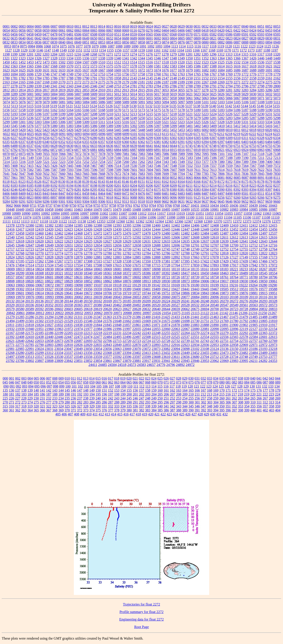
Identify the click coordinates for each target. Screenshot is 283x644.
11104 (228, 217)
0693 (165, 38)
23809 (59, 361)
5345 (14, 126)
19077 (59, 285)
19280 (263, 285)
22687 (78, 341)
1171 (235, 50)
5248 (126, 118)
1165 (188, 50)
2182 (149, 82)
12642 (253, 241)
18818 (20, 281)
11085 (75, 217)
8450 (70, 194)
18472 (234, 273)
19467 (214, 289)
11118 (44, 221)
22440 (49, 337)
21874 (166, 325)
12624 (78, 241)
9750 (73, 205)
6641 (149, 146)
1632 (54, 70)
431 (219, 414)
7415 (30, 166)
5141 (221, 106)
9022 (118, 198)
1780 (6, 78)
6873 (62, 150)
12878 (69, 257)
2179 (126, 82)
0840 (62, 42)
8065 (189, 178)
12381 (39, 225)
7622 (261, 170)
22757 (253, 341)
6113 (158, 134)
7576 (14, 170)
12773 (49, 253)
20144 (69, 301)
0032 (205, 26)
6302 (173, 138)
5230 (261, 114)
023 (148, 378)
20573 (273, 305)
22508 (146, 337)
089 (278, 382)
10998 (94, 213)
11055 (229, 213)
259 (216, 398)
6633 (94, 146)
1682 (205, 70)
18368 (117, 273)
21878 (176, 325)
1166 (196, 50)
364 (30, 410)
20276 (244, 301)
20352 (49, 305)
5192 (6, 114)
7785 (205, 174)
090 (6, 386)
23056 (107, 349)
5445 (118, 130)
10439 (253, 205)
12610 (214, 237)
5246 (110, 118)
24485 (103, 365)
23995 (244, 361)
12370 (218, 221)
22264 (185, 333)
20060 (166, 297)
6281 (102, 138)
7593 (70, 170)
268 (272, 398)
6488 (14, 146)
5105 (237, 102)
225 (5, 398)
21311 (78, 317)
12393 (117, 225)
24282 (263, 361)
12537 (273, 233)
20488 (127, 305)
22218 (98, 333)
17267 (59, 261)
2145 (149, 78)
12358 (111, 221)
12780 (107, 253)
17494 (20, 265)
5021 (189, 94)
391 (197, 410)
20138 (59, 301)
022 (141, 378)
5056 (157, 98)
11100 (190, 217)
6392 (189, 142)
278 (55, 402)
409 (83, 414)
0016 (118, 26)
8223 (253, 186)
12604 (156, 237)
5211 (118, 114)
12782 (127, 253)
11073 (17, 217)
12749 (195, 249)
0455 (6, 34)
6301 (165, 138)
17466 (263, 261)
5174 (149, 110)
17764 (176, 265)
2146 (157, 78)
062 (111, 382)
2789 (197, 86)
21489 (273, 317)
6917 (189, 150)
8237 (277, 186)
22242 (137, 333)
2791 (213, 86)
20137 (49, 301)
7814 (229, 174)
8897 (54, 198)
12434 (146, 229)
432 (225, 414)
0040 (245, 26)
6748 (213, 146)
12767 (10, 253)
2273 (253, 82)
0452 (261, 30)
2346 (94, 86)
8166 (197, 182)
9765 (161, 205)
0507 (86, 34)
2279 (22, 86)
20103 (224, 297)
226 (11, 398)
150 (98, 390)
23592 (117, 357)
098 (55, 386)
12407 (205, 225)
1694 (14, 74)
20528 (185, 305)
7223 (62, 162)
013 (86, 378)
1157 (126, 50)
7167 (157, 158)
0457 (22, 34)
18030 (49, 269)
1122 (244, 46)
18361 (107, 273)
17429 (224, 261)
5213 (134, 114)
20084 (195, 297)
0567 (165, 34)
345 (191, 406)
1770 (237, 74)
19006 (205, 281)
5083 (78, 102)
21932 (10, 329)
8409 (22, 194)
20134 (20, 301)
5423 (46, 130)
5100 (197, 102)
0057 (30, 30)
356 (259, 406)
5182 (213, 110)
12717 (10, 249)
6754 (261, 146)
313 (272, 402)
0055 (14, 30)
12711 (244, 245)
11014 (152, 213)
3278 (205, 90)
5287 (253, 118)
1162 (165, 50)
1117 (205, 46)
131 (258, 386)
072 (172, 382)
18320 (49, 273)
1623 (6, 70)
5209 (102, 114)
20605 (78, 309)
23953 (205, 361)
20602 (59, 309)
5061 (189, 98)
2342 (62, 86)
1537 (269, 62)
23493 (273, 353)
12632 (156, 241)
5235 (22, 118)
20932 (79, 313)
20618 (88, 309)
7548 (173, 166)
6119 (181, 134)
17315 (98, 261)
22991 (30, 349)
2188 (173, 82)
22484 (107, 337)
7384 (237, 162)
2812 (6, 90)
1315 (245, 54)
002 (18, 378)
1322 (14, 58)
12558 (98, 237)
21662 (127, 321)
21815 (20, 325)
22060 (166, 329)
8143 (102, 182)
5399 (173, 126)
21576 (107, 321)
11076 (37, 217)
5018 (165, 94)
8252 (30, 190)
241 (104, 398)
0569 (181, 34)
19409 (156, 289)
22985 (20, 349)
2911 (110, 90)
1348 (173, 58)
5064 (213, 98)
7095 (205, 154)
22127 (253, 329)
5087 (110, 102)
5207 (86, 114)
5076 (22, 102)
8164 (181, 182)
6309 (229, 138)
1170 (228, 50)
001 (11, 378)
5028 (237, 94)
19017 (224, 281)
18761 (224, 277)
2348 (110, 86)
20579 (10, 309)
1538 (277, 62)
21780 (234, 321)
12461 (49, 233)
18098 (156, 269)
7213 (277, 158)
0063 (78, 30)
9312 (118, 202)
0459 (38, 34)
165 (191, 390)
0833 (14, 42)
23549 (78, 357)
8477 (149, 194)
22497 (137, 337)
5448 (141, 130)
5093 (158, 102)
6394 (205, 142)
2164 (14, 82)
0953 (8, 46)
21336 (88, 317)
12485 (214, 233)
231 (42, 398)
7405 (6, 166)
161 (166, 390)
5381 (62, 126)
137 (18, 390)
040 (253, 378)
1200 (22, 54)
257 (203, 398)
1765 (197, 74)
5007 (78, 94)
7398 (261, 162)
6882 (102, 150)
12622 (59, 241)
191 (73, 394)
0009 (62, 26)
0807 (189, 38)
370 (67, 410)
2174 (94, 82)
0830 (269, 38)
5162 (54, 110)
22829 (88, 345)
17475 (273, 261)
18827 (59, 281)
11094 (142, 217)
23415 (156, 353)
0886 (229, 42)
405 (58, 414)
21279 (10, 317)
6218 (229, 134)
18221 (234, 269)
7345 (173, 162)
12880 (88, 257)
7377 (205, 162)
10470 (98, 209)
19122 (127, 285)
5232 (277, 114)
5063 (205, 98)
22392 (10, 337)
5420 (22, 130)
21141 (214, 313)
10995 (65, 213)
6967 (269, 150)
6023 (14, 134)
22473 (78, 337)
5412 (237, 126)
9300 (54, 202)
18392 (166, 273)
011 (73, 378)
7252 (86, 162)
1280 (181, 54)
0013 (94, 26)
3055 (181, 90)
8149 (134, 182)
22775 (20, 345)
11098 (171, 217)
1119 (221, 46)
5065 (221, 98)
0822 (221, 38)
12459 (30, 233)
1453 (30, 62)
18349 (98, 273)
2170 (62, 82)
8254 (46, 190)
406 (64, 414)
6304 (189, 138)
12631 (146, 241)
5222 (197, 114)
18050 (69, 269)
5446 (126, 130)
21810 (273, 321)
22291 (234, 333)
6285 (134, 138)
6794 (30, 150)
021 (135, 378)
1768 (221, 74)
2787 (181, 86)
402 (265, 410)
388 (179, 410)
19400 (137, 289)
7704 (181, 174)
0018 (126, 26)
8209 (173, 186)
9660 (277, 202)
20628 (137, 309)
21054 (166, 313)
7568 (261, 166)
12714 (263, 245)
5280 (205, 118)
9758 (113, 205)
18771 (244, 277)
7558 (221, 166)
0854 (110, 42)
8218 (245, 186)
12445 (166, 229)
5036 (22, 98)
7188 (229, 158)
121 (197, 386)
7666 (94, 174)
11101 (200, 217)
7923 (30, 178)
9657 (261, 202)
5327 (213, 122)
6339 (38, 142)
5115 (30, 106)
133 (271, 386)
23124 (214, 349)
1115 (190, 46)
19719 (127, 293)
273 (24, 402)
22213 (88, 333)
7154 (70, 158)
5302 (30, 122)
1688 (253, 70)
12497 (263, 233)
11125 (72, 221)
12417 (20, 229)
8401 (277, 190)
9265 (253, 198)
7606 (165, 170)
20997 (147, 313)
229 (30, 398)
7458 (86, 166)
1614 (221, 66)
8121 (14, 182)
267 (265, 398)
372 (80, 410)
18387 (156, 273)
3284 (253, 90)
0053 (277, 26)
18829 (69, 281)
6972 (14, 154)
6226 (6, 138)
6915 (173, 150)
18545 (263, 273)
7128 (269, 154)
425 (182, 414)
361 (11, 410)
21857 (127, 325)
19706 (107, 293)
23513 (30, 357)
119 (184, 386)
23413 (146, 353)
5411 (229, 126)
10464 (88, 209)
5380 (54, 126)
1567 (46, 66)
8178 (261, 182)
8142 (94, 182)
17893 (214, 265)
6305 (197, 138)
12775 (69, 253)
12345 (91, 221)
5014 (134, 94)
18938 (176, 281)
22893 (156, 345)
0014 (102, 26)
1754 (110, 74)
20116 (263, 297)
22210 (78, 333)
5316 (126, 122)
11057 (238, 213)
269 (278, 398)
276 (42, 402)
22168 (20, 333)
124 (215, 386)
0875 (173, 42)
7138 (277, 154)
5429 (78, 130)
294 (154, 402)
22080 (195, 329)
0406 (181, 30)
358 (272, 406)
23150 (234, 349)
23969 (224, 361)
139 (30, 390)
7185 (205, 158)
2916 (149, 90)
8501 (245, 194)
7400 (269, 162)
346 (197, 406)
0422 (237, 30)
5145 (252, 106)
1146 (40, 50)
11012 (142, 213)
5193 (14, 114)
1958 (118, 78)
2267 (205, 82)
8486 (197, 194)
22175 (30, 333)
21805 (263, 321)
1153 (95, 50)
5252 (157, 118)
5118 (46, 106)
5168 (102, 110)
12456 (273, 229)
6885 (126, 150)
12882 (107, 257)
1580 (149, 66)
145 (67, 390)
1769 (229, 74)
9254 (213, 198)
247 (141, 398)
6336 (14, 142)
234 (61, 398)
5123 (85, 106)
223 (272, 394)
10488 (137, 209)
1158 (134, 50)
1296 (213, 54)
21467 (224, 317)
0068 (118, 30)
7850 (277, 174)
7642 (14, 174)
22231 (117, 333)
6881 (94, 150)
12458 (20, 233)
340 (160, 406)
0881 (213, 42)
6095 (94, 134)
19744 (146, 293)
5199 (62, 114)
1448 (269, 58)
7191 (253, 158)
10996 (75, 213)
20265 (214, 301)
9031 (126, 198)
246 (135, 398)
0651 (102, 38)
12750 (205, 249)
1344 (141, 58)
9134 (205, 198)
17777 (185, 265)
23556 (88, 357)
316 (11, 406)
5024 (205, 94)
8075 (213, 178)
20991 (137, 313)
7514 (118, 166)
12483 (195, 233)
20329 (10, 305)
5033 (277, 94)
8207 (157, 186)
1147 (47, 50)
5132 (149, 106)
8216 (229, 186)
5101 (205, 102)
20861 (20, 313)
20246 (195, 301)
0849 (78, 42)
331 (104, 406)
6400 (229, 142)
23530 (59, 357)
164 (185, 390)
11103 (219, 217)
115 (160, 386)
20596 (49, 309)
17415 (195, 261)
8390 (221, 190)
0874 (165, 42)
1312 (221, 54)
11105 (238, 217)
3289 (14, 94)
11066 (8, 217)
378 (117, 410)
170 (222, 390)
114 (154, 386)
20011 (88, 297)
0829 (261, 38)
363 (24, 410)
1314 (237, 54)
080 (222, 382)
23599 (146, 357)
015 (98, 378)
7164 (134, 158)
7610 (189, 170)
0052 (269, 26)
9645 (221, 202)
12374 (257, 221)
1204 (54, 54)
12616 (273, 237)
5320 (157, 122)
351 (228, 406)
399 (247, 410)
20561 (244, 305)
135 (5, 390)
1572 (86, 66)
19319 (39, 289)
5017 (157, 94)
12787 (176, 253)
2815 (30, 90)
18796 (273, 277)
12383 (59, 225)
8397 (269, 190)
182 (18, 394)
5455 (189, 130)
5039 (46, 98)
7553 (197, 166)
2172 (78, 82)
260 (222, 398)
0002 (14, 26)
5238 (46, 118)
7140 (14, 158)
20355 (59, 305)
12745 (166, 249)
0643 (46, 38)
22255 (166, 333)
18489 (244, 273)
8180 (277, 182)
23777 (273, 357)
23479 (234, 353)
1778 (269, 74)
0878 (197, 42)
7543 (149, 166)
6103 (150, 134)
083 (241, 382)
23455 (205, 353)
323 (55, 406)
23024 (39, 349)
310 (253, 402)
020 (129, 378)
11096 (152, 217)
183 (24, 394)
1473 (46, 62)
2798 (261, 86)
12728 (69, 249)
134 (277, 386)
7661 (70, 174)
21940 (30, 329)
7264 (157, 162)
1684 (221, 70)
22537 (185, 337)
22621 (10, 341)
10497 (176, 209)
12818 (224, 253)
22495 (117, 337)
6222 (253, 134)
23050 (88, 349)
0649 (86, 38)
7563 (237, 166)
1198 (6, 54)
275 (36, 402)
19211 (224, 285)
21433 (176, 317)
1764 (189, 74)
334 (123, 406)
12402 (176, 225)
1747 (54, 74)
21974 (78, 329)
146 (73, 390)
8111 (277, 178)
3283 (245, 90)
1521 (189, 62)
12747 (176, 249)
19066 (30, 285)
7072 (78, 154)
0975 (23, 46)
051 (42, 382)
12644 (273, 241)
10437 (244, 205)
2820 (70, 90)
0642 (38, 38)
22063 (176, 329)
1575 (110, 66)
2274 (261, 82)
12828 (49, 257)
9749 (65, 205)
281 (73, 402)
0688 (126, 38)
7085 (158, 154)
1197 (274, 50)
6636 (110, 146)
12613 (244, 237)
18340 (88, 273)
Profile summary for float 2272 (141, 612)
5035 (14, 98)
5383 (70, 126)
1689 (261, 70)
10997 (84, 213)
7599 (118, 170)
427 (194, 414)
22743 (205, 341)
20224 (166, 301)
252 (172, 398)
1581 (157, 66)
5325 (197, 122)
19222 (243, 285)
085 (253, 382)
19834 (195, 293)
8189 (46, 186)
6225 (277, 134)
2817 (46, 90)
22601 (263, 337)
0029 (181, 26)
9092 (149, 198)
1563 (14, 66)
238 (86, 398)
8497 (221, 194)
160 (160, 390)
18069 (108, 269)
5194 (22, 114)
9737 (49, 205)
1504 (78, 62)
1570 (70, 66)
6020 (269, 130)
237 (80, 398)
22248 (156, 333)
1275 (141, 54)
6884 (118, 150)
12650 (59, 245)
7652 (46, 174)
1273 (125, 54)
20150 (88, 301)
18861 (98, 281)
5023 (197, 94)
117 (172, 386)
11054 (219, 213)
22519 (166, 337)
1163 (173, 50)
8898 (62, 198)
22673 (59, 341)
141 (42, 390)
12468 (78, 233)
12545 (49, 237)
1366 (237, 58)
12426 (88, 229)
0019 (134, 26)
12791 (205, 253)
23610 (166, 357)
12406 (195, 225)
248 (148, 398)
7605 (157, 170)
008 (55, 378)
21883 (195, 325)
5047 (94, 98)
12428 (98, 229)
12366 (179, 221)
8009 (110, 178)
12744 (156, 249)
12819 (234, 253)
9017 (102, 198)
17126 (224, 257)
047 (18, 382)
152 (111, 390)
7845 (261, 174)
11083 (56, 217)
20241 (185, 301)
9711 (33, 205)
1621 (269, 66)
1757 (134, 74)
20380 (98, 305)
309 (247, 402)
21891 (224, 325)
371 (73, 410)
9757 (105, 205)
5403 (205, 126)
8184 (22, 186)
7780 (197, 174)
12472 (98, 233)
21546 (88, 321)
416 (126, 414)
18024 (40, 269)
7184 (197, 158)
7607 (173, 170)
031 (197, 378)
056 (73, 382)
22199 (59, 333)
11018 (171, 213)
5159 (30, 110)
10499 (185, 209)
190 (67, 394)
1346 (157, 58)
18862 (107, 281)
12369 (208, 221)
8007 (102, 178)
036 (228, 378)
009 (61, 378)
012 (80, 378)
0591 (245, 34)
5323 (181, 122)
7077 (94, 154)
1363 (213, 58)
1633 (62, 70)
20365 (78, 305)
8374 (149, 190)
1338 (102, 58)
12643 (263, 241)
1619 (261, 66)
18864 (117, 281)
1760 (157, 74)
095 (37, 386)
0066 (102, 30)
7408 (14, 166)
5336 (277, 122)
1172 (243, 50)
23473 (224, 353)
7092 (197, 154)
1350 (189, 58)
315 (5, 406)
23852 (88, 361)
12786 (166, 253)
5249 (134, 118)
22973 (273, 345)
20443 (107, 305)
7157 (94, 158)
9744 (57, 205)
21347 (98, 317)
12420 (49, 229)
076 (197, 382)
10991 (36, 213)
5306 (62, 122)
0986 (39, 46)
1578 (134, 66)
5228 (245, 114)
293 (148, 402)
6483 (261, 142)
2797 (253, 86)
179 (278, 390)
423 (169, 414)
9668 (25, 205)
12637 (205, 241)
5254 (165, 118)
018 (117, 378)
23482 (244, 353)
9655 (253, 202)
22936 (205, 345)
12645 (10, 245)
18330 (78, 273)
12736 (117, 249)
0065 (94, 30)
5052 (134, 98)
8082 (229, 178)
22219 (107, 333)
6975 (22, 154)
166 (197, 390)
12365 (169, 221)
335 (129, 406)
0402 (157, 30)
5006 (70, 94)
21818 (30, 325)
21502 (39, 321)
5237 (38, 118)
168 (210, 390)
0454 (277, 30)
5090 (134, 102)
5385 (86, 126)
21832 (59, 325)
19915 (263, 293)
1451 (14, 62)
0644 (54, 38)
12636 (195, 241)
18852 (88, 281)
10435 (224, 205)
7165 (141, 158)
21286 (30, 317)
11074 (27, 217)
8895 (46, 198)
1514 (134, 62)
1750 (78, 74)
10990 (26, 213)
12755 (244, 249)
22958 (234, 345)
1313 (229, 54)
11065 (276, 213)
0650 (94, 38)
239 (92, 398)
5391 (126, 126)
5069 (253, 98)
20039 (98, 297)
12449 (205, 229)
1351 (197, 58)
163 (179, 390)
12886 (146, 257)
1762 (173, 74)
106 (105, 386)
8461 (94, 194)
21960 (49, 329)
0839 (54, 42)
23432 (166, 353)
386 (166, 410)
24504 (112, 365)
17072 (205, 257)
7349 (181, 162)
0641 (30, 38)
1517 (157, 62)
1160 (149, 50)
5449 (149, 130)
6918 (197, 150)
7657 (54, 174)
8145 (118, 182)
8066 (197, 178)
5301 (22, 122)
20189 (137, 301)
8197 (86, 186)
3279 (213, 90)
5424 (54, 130)
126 (228, 386)
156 (135, 390)
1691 (269, 70)
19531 (244, 289)
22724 (146, 341)
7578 (22, 170)
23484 (253, 353)
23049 (78, 349)
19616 (49, 293)
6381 (157, 142)
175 (253, 390)
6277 (70, 138)
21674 (156, 321)
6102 (142, 134)
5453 (181, 130)
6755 (269, 146)
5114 (22, 106)
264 (247, 398)
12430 (117, 229)
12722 (20, 249)
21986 (107, 329)
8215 (221, 186)
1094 (167, 46)
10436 (234, 205)
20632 (146, 309)
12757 (253, 249)
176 (259, 390)
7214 (6, 162)
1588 (213, 66)
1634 (70, 70)
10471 (107, 209)
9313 (126, 202)
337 (141, 406)
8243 (6, 190)
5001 (30, 94)
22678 (69, 341)
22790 (39, 345)
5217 (165, 114)
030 (191, 378)
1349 (181, 58)
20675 (195, 309)
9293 (30, 202)
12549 (59, 237)
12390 (107, 225)
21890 (214, 325)
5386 (94, 126)
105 (99, 386)
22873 (146, 345)
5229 (253, 114)
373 (86, 410)
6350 (54, 142)
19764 (176, 293)
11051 (200, 213)
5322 (173, 122)
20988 (127, 313)
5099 (189, 102)
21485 (253, 317)
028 (179, 378)
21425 (166, 317)
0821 (213, 38)
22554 (205, 337)
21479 (244, 317)
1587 (205, 66)
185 (36, 394)
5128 (125, 106)
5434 (94, 130)
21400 (146, 317)
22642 (30, 341)
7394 (253, 162)
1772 (245, 74)
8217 (237, 186)
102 (80, 386)
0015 (110, 26)
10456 (39, 209)
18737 (185, 277)
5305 (54, 122)
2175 (102, 82)
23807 (39, 361)
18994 (195, 281)
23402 (137, 353)
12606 (176, 237)
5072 (269, 98)
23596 (127, 357)
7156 (86, 158)
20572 (263, 305)
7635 (277, 170)
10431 (195, 205)
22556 (224, 337)
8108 (269, 178)
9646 (229, 202)
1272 (117, 54)
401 (259, 410)
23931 (156, 361)
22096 (234, 329)
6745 (189, 146)
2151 (197, 78)
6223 (261, 134)
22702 (98, 341)
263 (241, 398)
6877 (78, 150)
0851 (86, 42)
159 (154, 390)
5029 (245, 94)
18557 (10, 277)
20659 (176, 309)
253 (179, 398)
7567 (253, 166)
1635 (78, 70)
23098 (185, 349)
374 (92, 410)
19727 (137, 293)
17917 (234, 265)
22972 (263, 345)
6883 (110, 150)
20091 (205, 297)
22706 (107, 341)
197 (111, 394)
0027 (165, 26)
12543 (39, 237)
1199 (14, 54)
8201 (118, 186)
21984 (98, 329)
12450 (214, 229)
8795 (6, 198)
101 (74, 386)
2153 (213, 78)
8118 (6, 182)
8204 (134, 186)
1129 (24, 50)
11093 (133, 217)
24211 (253, 361)
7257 (110, 162)
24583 (141, 365)
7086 (166, 154)
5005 (62, 94)
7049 (38, 154)
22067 (185, 329)
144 (61, 390)
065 (129, 382)
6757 (6, 150)
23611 (175, 357)
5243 (86, 118)
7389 (245, 162)
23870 (127, 361)
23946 (195, 361)
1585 (189, 66)
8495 (213, 194)
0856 (126, 42)
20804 (253, 309)
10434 (214, 205)
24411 (93, 365)
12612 (234, 237)
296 (166, 402)
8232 (269, 186)
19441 (185, 289)
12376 (266, 221)
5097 (182, 102)
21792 (244, 321)
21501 (30, 321)
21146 (234, 313)
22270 (195, 333)
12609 (205, 237)
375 (98, 410)
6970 (6, 154)
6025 (30, 134)
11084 (65, 217)
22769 (273, 341)
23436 (176, 353)
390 (191, 410)
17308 (88, 261)
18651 (98, 277)
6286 (141, 138)
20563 (253, 305)
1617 (245, 66)
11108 (266, 217)
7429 (62, 166)
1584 (181, 66)
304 (216, 402)
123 (209, 386)
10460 (59, 209)
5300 (14, 122)
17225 (30, 261)
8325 (110, 190)
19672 (88, 293)
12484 (205, 233)
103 (86, 386)
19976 (30, 297)
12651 (69, 245)
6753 (253, 146)
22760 (263, 341)
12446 (176, 229)
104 (93, 386)
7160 (118, 158)
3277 (197, 90)
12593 (146, 237)
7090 (189, 154)
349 (216, 406)
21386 (137, 317)
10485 (127, 209)
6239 (38, 138)
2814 (22, 90)
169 (216, 390)
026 (166, 378)
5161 (46, 110)
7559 (229, 166)
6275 (54, 138)
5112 (7, 106)
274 (30, 402)
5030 (253, 94)
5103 (221, 102)
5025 (213, 94)
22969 (244, 345)
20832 (263, 309)
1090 (135, 46)
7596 (94, 170)
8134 (70, 182)
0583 (221, 34)
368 (55, 410)
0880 (205, 42)
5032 (269, 94)
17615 (117, 265)
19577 (263, 289)
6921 (221, 150)
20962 (98, 313)
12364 (159, 221)
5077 (30, 102)
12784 (146, 253)
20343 (39, 305)
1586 (197, 66)
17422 (205, 261)
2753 (118, 86)
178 (272, 390)
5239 (54, 118)
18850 (78, 281)
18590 (30, 277)
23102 (195, 349)
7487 (102, 166)
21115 (195, 313)
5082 (70, 102)
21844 (98, 325)
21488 (263, 317)
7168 (165, 158)
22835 (98, 345)
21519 (49, 321)
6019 (261, 130)
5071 (261, 98)
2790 (205, 86)
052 (49, 382)
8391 (229, 190)
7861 (14, 178)
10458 (49, 209)
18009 (10, 269)
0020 (141, 26)
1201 (30, 54)
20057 (146, 297)
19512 (234, 289)
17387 (176, 261)
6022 (6, 134)
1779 (277, 74)
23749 (253, 357)
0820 (205, 38)
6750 (229, 146)
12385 (78, 225)
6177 (205, 134)
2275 (269, 82)
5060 (181, 98)
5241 (70, 118)
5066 (229, 98)
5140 (213, 106)
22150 (263, 329)
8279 (70, 190)
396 (228, 410)
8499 (237, 194)
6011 (237, 130)
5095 (174, 102)
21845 (107, 325)
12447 (185, 229)
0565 (149, 34)
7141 (22, 158)
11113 (25, 221)
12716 (273, 245)
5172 (134, 110)
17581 (88, 265)
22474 (88, 337)
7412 (22, 166)
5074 (6, 102)
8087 (245, 178)
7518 (126, 166)
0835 (30, 42)
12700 (185, 245)
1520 (181, 62)
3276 (189, 90)
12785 (156, 253)
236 (73, 398)
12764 (273, 249)
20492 (137, 305)
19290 (273, 285)
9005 (86, 198)
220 (253, 394)
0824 (237, 38)
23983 (234, 361)
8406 (6, 194)
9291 (22, 202)
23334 (59, 353)
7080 (118, 154)
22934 (195, 345)
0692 (157, 38)
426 (188, 414)
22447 (69, 337)
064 (123, 382)
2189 (181, 82)
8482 (173, 194)
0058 (38, 30)
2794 (229, 86)
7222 (54, 162)
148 (86, 390)
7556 (205, 166)
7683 (141, 174)
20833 (273, 309)
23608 (156, 357)
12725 (49, 249)
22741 (195, 341)
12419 (39, 229)
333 (117, 406)
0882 (221, 42)
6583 (46, 146)
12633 (166, 241)
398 (241, 410)
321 (42, 406)
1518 (165, 62)
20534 (205, 305)
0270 (141, 30)
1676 (165, 70)
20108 (234, 297)
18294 (10, 273)
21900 (234, 325)
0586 (229, 34)
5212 (126, 114)
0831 (277, 38)
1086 (103, 46)
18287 (273, 269)
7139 (6, 158)
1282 (197, 54)
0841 (70, 42)
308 (241, 402)
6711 (181, 146)
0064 (86, 30)
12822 (263, 253)
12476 (127, 233)
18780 (253, 277)
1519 (173, 62)
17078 (214, 257)
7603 (141, 170)
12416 (10, 229)
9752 (81, 205)
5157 (14, 110)
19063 (10, 285)
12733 (98, 249)
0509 (102, 34)
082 (234, 382)
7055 (46, 154)
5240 (62, 118)
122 (203, 386)
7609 (181, 170)
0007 (54, 26)
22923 (185, 345)
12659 (146, 245)
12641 (244, 241)
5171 (126, 110)
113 (148, 386)
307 (234, 402)
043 (272, 378)
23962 (214, 361)
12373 (247, 221)
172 (234, 390)
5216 (157, 114)
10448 (10, 209)
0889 (253, 42)
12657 (127, 245)
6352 (62, 142)
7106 (237, 154)
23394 (127, 353)
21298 (59, 317)
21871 (156, 325)
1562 (6, 66)
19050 (263, 281)
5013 (126, 94)
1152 (87, 50)
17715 (156, 265)
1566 (38, 66)
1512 (118, 62)
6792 (14, 150)
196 (104, 394)
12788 (185, 253)
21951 (39, 329)
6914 (165, 150)
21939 (20, 329)
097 (49, 386)
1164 (181, 50)
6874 (70, 150)
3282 (237, 90)
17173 (273, 257)
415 (120, 414)
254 (185, 398)
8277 (62, 190)
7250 (70, 162)
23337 (69, 353)
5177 (173, 110)
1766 (205, 74)
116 (166, 386)
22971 (253, 345)
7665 (86, 174)
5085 (94, 102)
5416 (269, 126)
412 (101, 414)
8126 (38, 182)
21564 (98, 321)
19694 (98, 293)
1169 (220, 50)
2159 (261, 78)
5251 (149, 118)
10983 (234, 209)
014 (92, 378)
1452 (22, 62)
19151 (166, 285)
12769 (30, 253)
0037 (237, 26)
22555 (214, 337)
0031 (197, 26)
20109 (244, 297)
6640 (141, 146)
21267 (272, 313)
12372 (237, 221)
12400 (156, 225)
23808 (49, 361)
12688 (156, 245)
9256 (221, 198)
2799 (269, 86)
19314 (30, 289)
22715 (117, 341)
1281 (189, 54)
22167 (10, 333)
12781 (117, 253)
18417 (185, 273)
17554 (78, 265)
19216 (234, 285)
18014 (30, 269)
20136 (39, 301)
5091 (142, 102)
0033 (213, 26)
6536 (22, 146)
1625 (22, 70)
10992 (46, 213)
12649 (49, 245)
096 (43, 386)
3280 (221, 90)
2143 (134, 78)
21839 (88, 325)
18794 (263, 277)
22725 (156, 341)
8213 (205, 186)
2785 (165, 86)
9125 (197, 198)
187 (49, 394)
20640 (156, 309)
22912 (166, 345)
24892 (180, 365)
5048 (102, 98)
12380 (30, 225)
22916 (176, 345)
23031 (49, 349)
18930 (166, 281)
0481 (70, 34)
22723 (137, 341)
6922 (229, 150)
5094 (166, 102)
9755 (97, 205)
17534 (49, 265)
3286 (269, 90)
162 (172, 390)
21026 (157, 313)
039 (247, 378)
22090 (214, 329)
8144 (110, 182)
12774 (59, 253)
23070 (137, 349)
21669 (146, 321)
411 (95, 414)
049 (30, 382)
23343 (78, 353)
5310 (94, 122)
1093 (159, 46)
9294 (38, 202)
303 (210, 402)
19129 (137, 285)
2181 (141, 82)
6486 (6, 146)
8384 (205, 190)
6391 (181, 142)
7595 (86, 170)
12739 (127, 249)
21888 (205, 325)
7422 (38, 166)
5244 (94, 118)
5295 (269, 118)
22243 (146, 333)
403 (272, 410)
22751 (224, 341)
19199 (214, 285)
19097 (88, 285)
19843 (205, 293)
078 (210, 382)
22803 (49, 345)
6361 (134, 142)
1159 (141, 50)
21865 (146, 325)
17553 (69, 265)
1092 (151, 46)
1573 (94, 66)
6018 (253, 130)
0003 (22, 26)
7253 (94, 162)
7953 (46, 178)
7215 (14, 162)
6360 (126, 142)
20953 (88, 313)
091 (12, 386)
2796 (245, 86)
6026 (38, 134)
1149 (63, 50)
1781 (14, 78)
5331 (245, 122)
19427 (176, 289)
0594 (269, 34)
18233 (243, 269)
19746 (156, 293)
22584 (253, 337)
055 (67, 382)
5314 (110, 122)
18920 (156, 281)
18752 (205, 277)
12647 (30, 245)
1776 (253, 74)
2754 (126, 86)
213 (210, 394)
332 (111, 406)
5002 (38, 94)
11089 (94, 217)
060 (98, 382)
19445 (205, 289)
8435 (38, 194)
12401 (166, 225)
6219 (237, 134)
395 (222, 410)
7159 (110, 158)
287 (111, 402)
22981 (10, 349)
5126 (109, 106)
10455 (30, 209)
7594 (78, 170)
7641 (6, 174)
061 (104, 382)
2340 (46, 86)
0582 (213, 34)
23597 (137, 357)
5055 (149, 98)
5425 (62, 130)
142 (49, 390)
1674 (157, 70)
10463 (78, 209)
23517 (39, 357)
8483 (181, 194)
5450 (157, 130)
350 (222, 406)
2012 (126, 78)
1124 (260, 46)
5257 (181, 118)
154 (123, 390)
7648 (30, 174)
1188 (267, 50)
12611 (224, 237)
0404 (165, 30)
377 (111, 410)
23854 (98, 361)
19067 (40, 285)
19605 (30, 293)
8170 (213, 182)
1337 (94, 58)
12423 (69, 229)
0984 (31, 46)
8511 (261, 194)
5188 (253, 110)
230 (36, 398)
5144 (245, 106)
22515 (156, 337)
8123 (22, 182)
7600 (126, 170)
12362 (140, 221)
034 (216, 378)
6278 (78, 138)
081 (228, 382)
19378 (117, 289)
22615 (273, 337)
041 (259, 378)
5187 (245, 110)
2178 (118, 82)
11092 (123, 217)
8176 (253, 182)
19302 (20, 289)
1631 (46, 70)
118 (178, 386)
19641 (69, 293)
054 (61, 382)
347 (203, 406)
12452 (234, 229)
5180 (197, 110)
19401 (146, 289)
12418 (30, 229)
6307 (213, 138)
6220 (245, 134)
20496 (146, 305)
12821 (253, 253)
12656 (117, 245)
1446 (261, 58)
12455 (263, 229)
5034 (6, 98)
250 (160, 398)
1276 (149, 54)
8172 (221, 182)
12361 (130, 221)
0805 (181, 38)
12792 (214, 253)
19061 (273, 281)
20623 (117, 309)
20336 (30, 305)
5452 (173, 130)
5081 (62, 102)
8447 (62, 194)
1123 (252, 46)
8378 (165, 190)
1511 (110, 62)
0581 (205, 34)
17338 (127, 261)
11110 (275, 217)
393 (210, 410)
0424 (253, 30)
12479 (156, 233)
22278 (214, 333)
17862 (205, 265)
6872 (54, 150)
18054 (78, 269)
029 (185, 378)
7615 (229, 170)
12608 (195, 237)
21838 (78, 325)
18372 (127, 273)
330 (98, 406)
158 (148, 390)
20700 (214, 309)
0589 (237, 34)
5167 (94, 110)
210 (191, 394)
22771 (10, 345)
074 (185, 382)
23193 (263, 349)
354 (247, 406)
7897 (22, 178)
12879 (78, 257)
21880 (185, 325)
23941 (166, 361)
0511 (118, 34)
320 (36, 406)
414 (114, 414)
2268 (213, 82)
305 (222, 402)
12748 (185, 249)
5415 (261, 126)
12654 (98, 245)
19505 (224, 289)
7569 (269, 166)
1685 (229, 70)
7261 (134, 162)
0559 (134, 34)
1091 (143, 46)
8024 (134, 178)
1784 (38, 78)
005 (36, 378)
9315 (134, 202)
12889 (166, 257)
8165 (189, 182)
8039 (150, 178)
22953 (214, 345)
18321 (59, 273)
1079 (95, 46)
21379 (127, 317)
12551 (78, 237)
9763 (145, 205)
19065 (20, 285)
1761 (165, 74)
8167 (205, 182)
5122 (77, 106)
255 (191, 398)
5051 (126, 98)
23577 (107, 357)
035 (222, 378)
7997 (86, 178)
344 (185, 406)
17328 (117, 261)
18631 (78, 277)
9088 (134, 198)
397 (234, 410)
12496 (253, 233)
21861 (137, 325)
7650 (38, 174)
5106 (245, 102)
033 (210, 378)
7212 (269, 158)
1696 (30, 74)
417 (132, 414)
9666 (17, 205)
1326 (38, 58)
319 (30, 406)
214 (216, 394)
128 (240, 386)
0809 (197, 38)
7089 (182, 154)
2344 (78, 86)
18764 (234, 277)
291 (135, 402)
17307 (78, 261)
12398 (146, 225)
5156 (6, 110)
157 (141, 390)
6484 (269, 142)
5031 (261, 94)
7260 (126, 162)
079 (216, 382)
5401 (189, 126)
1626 (30, 70)
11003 (113, 213)
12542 (30, 237)
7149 (30, 158)
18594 (39, 277)
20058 (156, 297)
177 (265, 390)
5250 (141, 118)
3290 (22, 94)
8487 (205, 194)
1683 (213, 70)
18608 (59, 277)
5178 (181, 110)
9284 (6, 202)
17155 (253, 257)
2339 (38, 86)
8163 (173, 182)
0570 (189, 34)
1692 (277, 70)
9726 (41, 205)
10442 (263, 205)
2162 (277, 78)
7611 (197, 170)
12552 (88, 237)
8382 (189, 190)
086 (259, 382)
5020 (181, 94)
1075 (63, 46)
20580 (20, 309)
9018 (110, 198)
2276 (277, 82)
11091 (113, 217)
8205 (141, 186)
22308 (253, 333)
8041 (158, 178)
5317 (134, 122)
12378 (10, 225)
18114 (185, 269)
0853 (102, 42)
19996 (59, 297)
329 (92, 406)
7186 (213, 158)
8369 (134, 190)
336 (135, 406)
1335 (78, 58)
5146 (260, 106)
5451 (165, 130)
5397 (157, 126)
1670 (126, 70)
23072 (146, 349)
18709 (156, 277)
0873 (157, 42)
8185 (30, 186)
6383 (173, 142)
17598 (98, 265)
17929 (244, 265)
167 (203, 390)
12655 (107, 245)
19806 (185, 293)
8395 (261, 190)
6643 (165, 146)
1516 (149, 62)
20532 (195, 305)
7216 (22, 162)
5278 (189, 118)
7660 (62, 174)
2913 (126, 90)
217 (234, 394)
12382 (49, 225)
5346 (22, 126)
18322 (69, 273)
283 (86, 402)
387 (172, 410)
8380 (173, 190)
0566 (157, 34)
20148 (78, 301)
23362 (98, 353)
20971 (118, 313)
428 (200, 414)
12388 (98, 225)
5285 (245, 118)
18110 (176, 269)
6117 (173, 134)
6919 (205, 150)
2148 (173, 78)
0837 (46, 42)
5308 (78, 122)
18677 (127, 277)
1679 (189, 70)
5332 (253, 122)
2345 (86, 86)
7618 (237, 170)
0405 (173, 30)
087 (265, 382)
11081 (46, 217)
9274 (269, 198)
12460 (39, 233)
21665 (137, 321)
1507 (86, 62)
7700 (173, 174)
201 (135, 394)
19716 (117, 293)
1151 (79, 50)
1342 (134, 58)
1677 (173, 70)
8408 (14, 194)
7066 (62, 154)
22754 (234, 341)
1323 (22, 58)
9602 (165, 202)
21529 (69, 321)
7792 (213, 174)
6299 (149, 138)
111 (136, 386)
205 (160, 394)
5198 (54, 114)
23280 (20, 353)
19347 (78, 289)
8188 (38, 186)
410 (89, 414)
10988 (7, 213)
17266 (49, 261)
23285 (30, 353)
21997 (127, 329)
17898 (224, 265)
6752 (245, 146)
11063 (267, 213)
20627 (127, 309)
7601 (134, 170)
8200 (110, 186)
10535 (195, 209)
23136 (224, 349)
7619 (245, 170)
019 (123, 378)
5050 (118, 98)
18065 (98, 269)
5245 (102, 118)
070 (160, 382)
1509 (94, 62)
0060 (54, 30)
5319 (149, 122)
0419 (213, 30)
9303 (78, 202)
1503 (70, 62)
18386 (146, 273)
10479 (117, 209)
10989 (16, 213)
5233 (6, 118)
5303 (38, 122)
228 (24, 398)
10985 (253, 209)
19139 (146, 285)
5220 (181, 114)
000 (5, 378)
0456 (14, 34)
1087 (111, 46)
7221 (46, 162)
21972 (69, 329)
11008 (133, 213)
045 (5, 382)
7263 (149, 162)
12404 (185, 225)
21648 (117, 321)
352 (234, 406)
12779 (98, 253)
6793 (22, 150)
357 (265, 406)
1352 (205, 58)
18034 (59, 269)
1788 (70, 78)
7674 (126, 174)
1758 (141, 74)
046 (11, 382)
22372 (273, 333)
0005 (38, 26)
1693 (6, 74)
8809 (14, 198)
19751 (166, 293)
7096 (213, 154)
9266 (261, 198)
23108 (205, 349)
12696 (176, 245)
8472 (126, 194)
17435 (234, 261)
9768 (176, 205)
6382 (165, 142)
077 (203, 382)
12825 (20, 257)
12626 (98, 241)
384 (154, 410)
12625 (88, 241)
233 (55, 398)
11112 (16, 221)
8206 (149, 186)
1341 (126, 58)
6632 (86, 146)
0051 (261, 26)
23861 (107, 361)
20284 (253, 301)
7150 (38, 158)
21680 (176, 321)
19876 (244, 293)
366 (42, 410)
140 (36, 390)
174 (247, 390)
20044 (127, 297)
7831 (237, 174)
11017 (161, 213)
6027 (46, 134)
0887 (237, 42)
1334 (70, 58)
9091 (141, 198)
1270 (101, 54)
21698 (185, 321)
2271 (237, 82)
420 (151, 414)
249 (154, 398)
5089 (126, 102)
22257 (176, 333)
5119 (54, 106)
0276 (149, 30)
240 (98, 398)
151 (104, 390)
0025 (157, 26)
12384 (69, 225)
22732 (176, 341)
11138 (82, 221)
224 (278, 394)
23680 (195, 357)
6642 (157, 146)
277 (49, 402)
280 (67, 402)
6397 (221, 142)
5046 (86, 98)
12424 (78, 229)
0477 (46, 34)
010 (67, 378)
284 (92, 402)
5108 (261, 102)
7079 (110, 154)
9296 (46, 202)
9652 (245, 202)
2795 (237, 86)
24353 (273, 361)
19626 (59, 293)
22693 (88, 341)
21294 (49, 317)
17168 (263, 257)
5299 (6, 122)
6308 (221, 138)
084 (247, 382)
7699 (165, 174)
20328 (273, 301)
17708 (146, 265)
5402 (197, 126)
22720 (127, 341)
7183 (189, 158)
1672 (141, 70)
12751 (214, 249)
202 (141, 394)
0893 (261, 42)
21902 (244, 325)
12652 (78, 245)
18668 (117, 277)
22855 (127, 345)
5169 (110, 110)
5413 (245, 126)
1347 (165, 58)
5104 (229, 102)
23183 (244, 349)
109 (124, 386)
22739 (185, 341)
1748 (62, 74)
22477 (98, 337)
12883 (117, 257)
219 (247, 394)
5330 (237, 122)
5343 (6, 126)
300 (191, 402)
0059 (46, 30)
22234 (127, 333)
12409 (224, 225)
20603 (69, 309)
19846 (214, 293)
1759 (149, 74)
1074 (55, 46)
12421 (59, 229)
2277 (6, 86)
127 (234, 386)
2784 (157, 86)
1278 (165, 54)
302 (203, 402)
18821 (39, 281)
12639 (224, 241)
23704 (205, 357)
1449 (277, 58)
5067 (237, 98)
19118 (117, 285)
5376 (30, 126)
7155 (78, 158)
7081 (126, 154)
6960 (253, 150)
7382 (229, 162)
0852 (94, 42)
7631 (269, 170)
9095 (165, 198)
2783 (149, 86)
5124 (93, 106)
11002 (104, 213)
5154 (268, 106)
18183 (224, 269)
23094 (176, 349)
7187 (221, 158)
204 (154, 394)
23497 (10, 357)
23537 (69, 357)
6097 (110, 134)
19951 (273, 293)
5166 (86, 110)
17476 (10, 265)
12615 (263, 237)
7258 (118, 162)
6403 (245, 142)
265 (253, 398)
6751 (237, 146)
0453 (269, 30)
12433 (137, 229)
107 (111, 386)
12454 (253, 229)
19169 (176, 285)
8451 (78, 194)
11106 (247, 217)
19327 (49, 289)
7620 (253, 170)
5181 (205, 110)
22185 (39, 333)
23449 (185, 353)
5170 (118, 110)
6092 (70, 134)
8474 (134, 194)
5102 (213, 102)
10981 (214, 209)
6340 (46, 142)
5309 (86, 122)
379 (123, 410)
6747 (205, 146)
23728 (224, 357)
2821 (78, 90)
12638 (214, 241)
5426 (70, 130)
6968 (277, 150)
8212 (197, 186)
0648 (78, 38)
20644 (166, 309)
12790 (195, 253)
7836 (245, 174)
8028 (142, 178)
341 (166, 406)
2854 (94, 90)
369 (61, 410)
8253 (38, 190)
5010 (102, 94)
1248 (86, 54)
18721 (166, 277)
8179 (269, 182)
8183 (14, 186)
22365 (263, 333)
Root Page (141, 627)
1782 (22, 78)
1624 (14, 70)
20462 (117, 305)
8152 (149, 182)
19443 (195, 289)
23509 (20, 357)
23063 (117, 349)
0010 (70, 26)
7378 (213, 162)
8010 (118, 178)
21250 (263, 313)
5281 (213, 118)
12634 (176, 241)
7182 (181, 158)
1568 (54, 66)
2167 (38, 82)
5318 (141, 122)
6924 (245, 150)
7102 (229, 154)
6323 (253, 138)
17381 (166, 261)
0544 (126, 34)
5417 (277, 126)
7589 (62, 170)
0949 (277, 42)
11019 (181, 213)
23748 (244, 357)
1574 (102, 66)
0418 (205, 30)
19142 (156, 285)
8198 (94, 186)
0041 (253, 26)
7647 (22, 174)
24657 (151, 365)
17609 (107, 265)
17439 (244, 261)
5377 (38, 126)
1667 (102, 70)
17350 (146, 261)
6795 (38, 150)
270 (5, 402)
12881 (98, 257)
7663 (78, 174)
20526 (166, 305)
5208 (94, 114)
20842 (11, 313)
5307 (70, 122)
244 (123, 398)
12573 (117, 237)
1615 (229, 66)
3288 (6, 94)
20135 (30, 301)
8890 (38, 198)
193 (86, 394)
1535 (253, 62)
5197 (46, 114)
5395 (141, 126)
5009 (94, 94)
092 (18, 386)
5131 (141, 106)
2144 (141, 78)
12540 (10, 237)
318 (24, 406)
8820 (22, 198)
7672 (118, 174)
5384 (78, 126)
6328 (261, 138)
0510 (110, 34)
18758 (214, 277)
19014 (214, 281)
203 (148, 394)
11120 (53, 221)
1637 (86, 70)
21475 (234, 317)
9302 (70, 202)
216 (228, 394)
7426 (54, 166)
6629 (62, 146)
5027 (229, 94)
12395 (127, 225)
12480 (166, 233)
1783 (30, 78)
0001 (6, 26)
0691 (149, 38)
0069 (126, 30)
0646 (70, 38)
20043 (117, 297)
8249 (22, 190)
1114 (182, 46)
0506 (78, 34)
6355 (86, 142)
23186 (253, 349)
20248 (205, 301)
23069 (127, 349)
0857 (134, 42)
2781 (134, 86)
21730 (195, 321)
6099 (126, 134)
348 (210, 406)
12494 (244, 233)
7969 (70, 178)
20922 (59, 313)
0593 (261, 34)
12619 (30, 241)
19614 (39, 293)
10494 (156, 209)
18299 (20, 273)
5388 (102, 126)
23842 (69, 361)
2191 (197, 82)
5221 (189, 114)
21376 (117, 317)
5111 (277, 102)
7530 (134, 166)
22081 (205, 329)
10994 (55, 213)
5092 (150, 102)
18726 (176, 277)
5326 (205, 122)
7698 (157, 174)
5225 (221, 114)
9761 (129, 205)
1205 (62, 54)
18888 (137, 281)
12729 (78, 249)
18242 (253, 269)
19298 (10, 289)
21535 (78, 321)
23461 (214, 353)
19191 (205, 285)
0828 (253, 38)
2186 (157, 82)
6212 (221, 134)
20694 (205, 309)
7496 (110, 166)
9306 (102, 202)
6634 (102, 146)
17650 (127, 265)
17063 (195, 257)
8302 (102, 190)
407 (70, 414)
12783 (137, 253)
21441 (195, 317)
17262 (39, 261)
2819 (62, 90)
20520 (156, 305)
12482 (185, 233)
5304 (46, 122)
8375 (157, 190)
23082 (166, 349)
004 (30, 378)
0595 (277, 34)
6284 (126, 138)
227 (18, 398)
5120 (61, 106)
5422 (38, 130)
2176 (110, 82)
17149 (244, 257)
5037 (30, 98)
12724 (39, 249)
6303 (181, 138)
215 (222, 394)
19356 (88, 289)
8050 (166, 178)
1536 (261, 62)
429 (207, 414)
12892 (176, 257)
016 (104, 378)
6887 (134, 150)
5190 (269, 110)
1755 (118, 74)
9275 (277, 198)
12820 (244, 253)
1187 (259, 50)
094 (31, 386)
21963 (59, 329)
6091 (62, 134)
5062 (197, 98)
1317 (261, 54)
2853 (86, 90)
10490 (146, 209)
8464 (102, 194)
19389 (127, 289)
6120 (189, 134)
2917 (157, 90)
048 (24, 382)
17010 (185, 257)
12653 (88, 245)
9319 (149, 202)
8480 (157, 194)
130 (252, 386)
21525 (59, 321)
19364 (107, 289)
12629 (127, 241)
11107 (256, 217)
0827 (245, 38)
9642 (213, 202)
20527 (176, 305)
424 (176, 414)
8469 (118, 194)
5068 (245, 98)
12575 (127, 237)
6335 (6, 142)
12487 (224, 233)
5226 (229, 114)
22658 (49, 341)
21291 (39, 317)
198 (117, 394)
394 (216, 410)
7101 (221, 154)
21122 (205, 313)
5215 (149, 114)
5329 (229, 122)
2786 (173, 86)
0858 (141, 42)
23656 (185, 357)
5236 (30, 118)
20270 (224, 301)
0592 (253, 34)
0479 (62, 34)
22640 (20, 341)
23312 (49, 353)
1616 (237, 66)
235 (67, 398)
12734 (107, 249)
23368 (107, 353)
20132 (10, 301)
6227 (14, 138)
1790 (86, 78)
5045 (78, 98)
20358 (69, 305)
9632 (189, 202)
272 (18, 402)
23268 (10, 353)
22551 (195, 337)
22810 (69, 345)
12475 (117, 233)
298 (179, 402)
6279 (86, 138)
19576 (253, 289)
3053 (165, 90)
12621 (49, 241)
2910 (102, 90)
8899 (70, 198)
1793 (102, 78)
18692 (137, 277)
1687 (245, 70)
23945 (185, 361)
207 (172, 394)
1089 (127, 46)
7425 (46, 166)
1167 (204, 50)
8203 (126, 186)
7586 (46, 170)
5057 (165, 98)
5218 (173, 114)
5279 (197, 118)
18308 (39, 273)
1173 (251, 50)
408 (76, 414)
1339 (110, 58)
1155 (110, 50)
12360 (120, 221)
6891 (157, 150)
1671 (134, 70)
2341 (54, 86)
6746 (197, 146)
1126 (275, 46)
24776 (161, 365)
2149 (181, 78)
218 (241, 394)
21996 (117, 329)
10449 (20, 209)
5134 (165, 106)
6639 (134, 146)
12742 (146, 249)
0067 (110, 30)
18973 (185, 281)
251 (166, 398)
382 (141, 410)
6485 (277, 142)
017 (111, 378)
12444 (156, 229)
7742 (189, 174)
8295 (94, 190)
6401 (237, 142)
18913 (146, 281)
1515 (141, 62)
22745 (214, 341)
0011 (78, 26)
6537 (30, 146)
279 (61, 402)
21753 (214, 321)
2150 (189, 78)
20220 (156, 301)
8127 (46, 182)
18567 (20, 277)
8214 (213, 186)
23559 (98, 357)
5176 (165, 110)
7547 (165, 166)
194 (92, 394)
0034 (221, 26)
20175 (117, 301)
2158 (253, 78)
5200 (70, 114)
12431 (127, 229)
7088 (174, 154)
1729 (38, 74)
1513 (126, 62)
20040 (107, 297)
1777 (261, 74)
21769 (224, 321)
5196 (38, 114)
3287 (277, 90)
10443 (273, 205)
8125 (30, 182)
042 (265, 378)
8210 (181, 186)
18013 (20, 269)
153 (117, 390)
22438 (39, 337)
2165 (22, 82)
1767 (213, 74)
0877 (189, 42)
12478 (146, 233)
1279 (173, 54)
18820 (30, 281)
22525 (176, 337)
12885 (137, 257)
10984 (244, 209)
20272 (234, 301)
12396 (137, 225)
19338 (59, 289)
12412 (253, 225)
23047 (69, 349)
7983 (78, 178)
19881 (253, 293)
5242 (78, 118)
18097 (147, 269)
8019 (126, 178)
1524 (213, 62)
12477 (137, 233)
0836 (38, 42)
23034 (59, 349)
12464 (69, 233)
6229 (30, 138)
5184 (229, 110)
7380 (221, 162)
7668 (102, 174)
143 (55, 390)
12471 (88, 233)
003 (24, 378)
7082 (134, 154)
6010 (229, 130)
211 (197, 394)
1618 (253, 66)
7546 (157, 166)
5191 (277, 110)
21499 (20, 321)
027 (172, 378)
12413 (263, 225)
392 (203, 410)
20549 (234, 305)
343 (179, 406)
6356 (94, 142)
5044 (70, 98)
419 (145, 414)
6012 (245, 130)
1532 (237, 62)
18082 (127, 269)
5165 (78, 110)
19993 (49, 297)
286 (104, 402)
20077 (185, 297)
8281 (78, 190)
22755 (244, 341)
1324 (30, 58)
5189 (261, 110)
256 (197, 398)
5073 (277, 98)
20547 (224, 305)
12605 (166, 237)
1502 (62, 62)
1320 (277, 54)
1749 (70, 74)
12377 (276, 221)
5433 (86, 130)
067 (141, 382)
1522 (197, 62)
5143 (237, 106)
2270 (229, 82)
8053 (182, 178)
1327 (46, 58)
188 (55, 394)
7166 (149, 158)
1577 (126, 66)
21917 (273, 325)
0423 (245, 30)
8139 (86, 182)
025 (160, 378)
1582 (165, 66)
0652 (110, 38)
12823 (273, 253)
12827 (39, 257)
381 (135, 410)
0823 (229, 38)
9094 (157, 198)
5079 (46, 102)
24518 (122, 365)
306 (228, 402)
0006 (46, 26)
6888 (141, 150)
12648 (39, 245)
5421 (30, 130)
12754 (234, 249)
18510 (253, 273)
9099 (181, 198)
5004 (54, 94)
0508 (94, 34)
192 (80, 394)
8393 (245, 190)
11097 (161, 217)
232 (49, 398)
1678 (181, 70)
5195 (30, 114)
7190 (245, 158)
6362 (141, 142)
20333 (20, 305)
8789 (277, 194)
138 (24, 390)
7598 (110, 170)
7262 (141, 162)
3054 (173, 90)
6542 (38, 146)
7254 (102, 162)
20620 (107, 309)
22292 (244, 333)
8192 (54, 186)
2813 (14, 90)
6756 (277, 146)
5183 (221, 110)
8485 (189, 194)
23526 (49, 357)
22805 (59, 345)
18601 (49, 277)
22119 (244, 329)
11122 (63, 221)
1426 (253, 58)
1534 (245, 62)
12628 (117, 241)
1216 (78, 54)
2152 (205, 78)
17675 (137, 265)
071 (166, 382)
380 (129, 410)
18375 (137, 273)
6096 (102, 134)
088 (272, 382)
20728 (244, 309)
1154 (102, 50)
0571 (197, 34)
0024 (149, 26)
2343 (70, 86)
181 (11, 394)
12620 (39, 241)
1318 (269, 54)
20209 (146, 301)
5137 (189, 106)
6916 (181, 150)
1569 (62, 66)
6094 (86, 134)
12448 (195, 229)
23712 (214, 357)
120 (190, 386)
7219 (30, 162)
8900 (78, 198)
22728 (166, 341)
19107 (98, 285)
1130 (32, 50)
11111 (7, 221)
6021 (277, 130)
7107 (245, 154)
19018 (234, 281)
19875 (234, 293)
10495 (166, 209)
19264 (253, 285)
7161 (126, 158)
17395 (185, 261)
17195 (20, 261)
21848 (117, 325)
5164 (70, 110)
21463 (214, 317)
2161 (269, 78)
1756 (126, 74)
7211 (261, 158)
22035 (137, 329)
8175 (245, 182)
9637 (205, 202)
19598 (10, 293)
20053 (137, 297)
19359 (98, 289)
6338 (30, 142)
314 (278, 402)
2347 (102, 86)
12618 (20, 241)
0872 (149, 42)
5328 (221, 122)
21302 (69, 317)
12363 (150, 221)
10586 (205, 209)
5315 (118, 122)
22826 (78, 345)
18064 (88, 269)
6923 (237, 150)
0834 (22, 42)
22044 (146, 329)
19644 (78, 293)
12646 (20, 245)
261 (228, 398)
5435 (102, 130)
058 (86, 382)
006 (42, 378)
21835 (69, 325)
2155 (229, 78)
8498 (229, 194)
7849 (269, 174)
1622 (277, 66)
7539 (141, 166)
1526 (229, 62)
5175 (157, 110)
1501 (54, 62)
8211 (189, 186)
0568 (173, 34)
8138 (78, 182)
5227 (237, 114)
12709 (234, 245)
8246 (14, 190)
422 (163, 414)
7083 (142, 154)
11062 (257, 213)
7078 (102, 154)
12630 (137, 241)
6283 (118, 138)
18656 (107, 277)
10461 (69, 209)
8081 (221, 178)
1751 (86, 74)
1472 (38, 62)
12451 (224, 229)
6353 (70, 142)
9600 (157, 202)
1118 (213, 46)
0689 (134, 38)
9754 (89, 205)
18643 (88, 277)
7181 (173, 158)
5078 (38, 102)
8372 (141, 190)
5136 (181, 106)
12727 (59, 249)
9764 (153, 205)
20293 (263, 301)
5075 (14, 102)
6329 (269, 138)
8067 (205, 178)
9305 (94, 202)
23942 (176, 361)
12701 (195, 245)
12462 (59, 233)
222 (265, 394)
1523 (205, 62)
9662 (9, 205)
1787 (62, 78)
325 (67, 406)
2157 (245, 78)
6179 (213, 134)
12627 (107, 241)
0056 (22, 30)
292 (141, 402)
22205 (69, 333)
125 (221, 386)
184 (30, 394)
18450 (205, 273)
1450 (6, 62)
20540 (214, 305)
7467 (94, 166)
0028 (173, 26)
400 (253, 410)
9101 (189, 198)
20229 (176, 301)
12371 (228, 221)
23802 (30, 361)
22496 (127, 337)
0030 (189, 26)
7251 (78, 162)
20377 (88, 305)
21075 (176, 313)
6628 (54, 146)
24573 (132, 365)
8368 (126, 190)
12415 (273, 225)
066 (135, 382)
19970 (20, 297)
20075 (176, 297)
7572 (277, 166)
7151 (46, 158)
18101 (166, 269)
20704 (224, 309)
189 (61, 394)
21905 (253, 325)
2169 (54, 82)
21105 (186, 313)
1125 (268, 46)
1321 (6, 58)
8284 (86, 190)
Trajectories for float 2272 (141, 604)
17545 (59, 265)
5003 (46, 94)
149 (92, 390)
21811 (10, 325)
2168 (46, 82)
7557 (213, 166)
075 (191, 382)
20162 (98, 301)
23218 (273, 349)
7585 (38, 170)
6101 (134, 134)
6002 (205, 130)
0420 (221, 30)
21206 (243, 313)
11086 (85, 217)
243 (117, 398)
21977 (88, 329)
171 (228, 390)
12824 (10, 257)
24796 (171, 365)
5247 (118, 118)
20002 (78, 297)
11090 (104, 217)
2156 (237, 78)
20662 (185, 309)
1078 (87, 46)
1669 (118, 70)
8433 (30, 194)
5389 (110, 126)
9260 (237, 198)
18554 (273, 273)
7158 (102, 158)
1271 (109, 54)
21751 (205, 321)
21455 (205, 317)
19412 (166, 289)
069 (154, 382)
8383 (197, 190)
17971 (263, 265)
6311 (245, 138)
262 (234, 398)
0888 (245, 42)
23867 (117, 361)
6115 (165, 134)
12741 (137, 249)
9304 (86, 202)
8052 (174, 178)
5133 (157, 106)
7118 (261, 154)
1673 (149, 70)
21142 (224, 313)
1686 (237, 70)
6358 (110, 142)
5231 (269, 114)
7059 (54, 154)
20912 (40, 313)
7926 (38, 178)
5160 (38, 110)
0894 (269, 42)
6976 (30, 154)
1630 (38, 70)
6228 (22, 138)
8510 (253, 194)
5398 (165, 126)
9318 (141, 202)
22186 (49, 333)
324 (61, 406)
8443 (46, 194)
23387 (117, 353)
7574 (6, 170)
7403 (277, 162)
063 (117, 382)
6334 (277, 138)
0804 (173, 38)
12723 (30, 249)
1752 (94, 74)
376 (104, 410)
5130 (133, 106)
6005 (213, 130)
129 (246, 386)
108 (117, 386)
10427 (185, 205)
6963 (261, 150)
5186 (237, 110)
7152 (54, 158)
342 (172, 406)
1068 (47, 46)
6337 (22, 142)
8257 (54, 190)
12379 (20, 225)
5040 (54, 98)
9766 (168, 205)
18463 (224, 273)
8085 (237, 178)
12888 (156, 257)
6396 (213, 142)
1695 (22, 74)
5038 (38, 98)
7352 (189, 162)
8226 (261, 186)
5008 (86, 94)
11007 (123, 213)
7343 (165, 162)
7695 (149, 174)
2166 (30, 82)
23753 (263, 357)
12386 (88, 225)
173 (241, 390)
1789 (78, 78)
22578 (244, 337)
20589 (30, 309)
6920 (213, 150)
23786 (20, 361)
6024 (22, 134)
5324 (189, 122)
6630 (70, 146)
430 (213, 414)
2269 (221, 82)
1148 (55, 50)
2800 (277, 86)
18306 (30, 273)
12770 (39, 253)
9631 (181, 202)
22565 (234, 337)
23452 (195, 353)
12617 (10, 241)
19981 (40, 297)
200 (129, 394)
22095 (224, 329)
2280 (30, 86)
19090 (78, 285)
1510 (102, 62)
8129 (54, 182)
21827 (49, 325)
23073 (156, 349)
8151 (141, 182)
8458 (86, 194)
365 (36, 410)
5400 (181, 126)
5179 (189, 110)
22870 (137, 345)
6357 (102, 142)
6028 (54, 134)
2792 (221, 86)
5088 (118, 102)
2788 (189, 86)
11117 (34, 221)
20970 (108, 313)
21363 (107, 317)
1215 (70, 54)
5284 (237, 118)
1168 (212, 50)
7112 (253, 154)
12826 (30, 257)
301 (197, 402)
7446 (78, 166)
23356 (88, 353)
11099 (181, 217)
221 (259, 394)
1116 (198, 46)
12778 (88, 253)
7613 (213, 170)
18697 (146, 277)
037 (234, 378)
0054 (6, 30)
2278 (14, 86)
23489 (263, 353)
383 (148, 410)
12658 (137, 245)
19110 (108, 285)
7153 (62, 158)
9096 (173, 198)
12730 (88, 249)
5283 (229, 118)
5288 (261, 118)
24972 (190, 365)
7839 (253, 174)
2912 (118, 90)
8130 (62, 182)
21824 (39, 325)
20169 (107, 301)
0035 (229, 26)
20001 (69, 297)
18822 (49, 281)
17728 (166, 265)
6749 (221, 146)
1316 (253, 54)
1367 (245, 58)
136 (11, 390)
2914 (134, 90)
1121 (236, 46)
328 (86, 406)
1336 (86, 58)
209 (185, 394)
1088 (119, 46)
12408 (214, 225)
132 (265, 386)
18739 (195, 277)
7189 (237, 158)
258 (210, 398)
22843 (107, 345)
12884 (127, 257)
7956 (54, 178)
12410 (234, 225)
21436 (185, 317)
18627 (69, 277)
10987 (273, 209)
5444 (110, 130)
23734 (234, 357)
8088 (253, 178)
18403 (176, 273)
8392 (237, 190)
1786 (54, 78)
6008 (221, 130)
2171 (70, 82)
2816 (38, 90)
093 (25, 386)
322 (49, 406)
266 (259, 398)
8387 (213, 190)
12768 (20, 253)
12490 (234, 233)
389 (185, 410)
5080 (54, 102)
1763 (181, 74)
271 (11, 402)
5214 (141, 114)
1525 (221, 62)
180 (5, 394)
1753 (102, 74)
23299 (39, 353)
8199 (102, 186)
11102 (209, 217)
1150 (71, 50)
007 (49, 378)
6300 (157, 138)
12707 (214, 245)
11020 (190, 213)
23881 (137, 361)
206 (166, 394)
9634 (197, 202)
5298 (277, 118)
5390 (118, 126)
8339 (118, 190)
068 (148, 382)
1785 (46, 78)
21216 (253, 313)
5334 (269, 122)
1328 (54, 58)
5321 (165, 122)
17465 (253, 261)
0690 (141, 38)
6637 (118, 146)
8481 (165, 194)
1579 (141, 66)
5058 (173, 98)
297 (172, 402)
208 (179, 394)
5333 (261, 122)
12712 (253, 245)
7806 (221, 174)
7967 (62, 178)
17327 (107, 261)
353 (241, 406)
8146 (126, 182)
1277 (157, 54)
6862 (46, 150)
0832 (6, 42)
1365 (229, 58)
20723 (234, 309)
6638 (126, 146)
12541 (20, 237)
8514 (269, 194)
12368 (198, 221)
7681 (134, 174)
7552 (189, 166)
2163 (6, 82)
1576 (118, 66)
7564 (245, 166)
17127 (234, 257)
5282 (221, 118)
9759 (121, 205)
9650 (237, 202)
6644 (173, 146)
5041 (62, 98)
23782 (10, 361)
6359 (118, 142)
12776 (78, 253)
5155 (276, 106)
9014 (94, 198)
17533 (39, 265)
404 (278, 410)
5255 (173, 118)
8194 (70, 186)
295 (160, 402)
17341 (137, 261)
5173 (141, 110)
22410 (30, 337)
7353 (197, 162)
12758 (263, 249)
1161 (157, 50)
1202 (38, 54)
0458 (30, 34)
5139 (205, 106)
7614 (221, 170)
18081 (117, 269)
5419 (14, 130)
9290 (14, 202)
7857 (6, 178)
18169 (214, 269)
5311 (102, 122)
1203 (46, 54)
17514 (30, 265)
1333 (62, 58)
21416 (156, 317)
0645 (62, 38)
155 (129, 390)
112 (142, 386)
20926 (69, 313)
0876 (181, 42)
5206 (78, 114)
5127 (117, 106)
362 (18, 410)
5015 (141, 94)
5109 (269, 102)
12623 (69, 241)
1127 (8, 50)
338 (148, 406)
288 (117, 402)
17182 (10, 261)
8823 (30, 198)
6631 (78, 146)
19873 (224, 293)
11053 (209, 213)
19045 (253, 281)
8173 (229, 182)
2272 (245, 82)
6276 (62, 138)
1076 (71, 46)
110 (130, 386)
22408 (20, 337)
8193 (62, 186)
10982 (224, 209)
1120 (229, 46)
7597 (102, 170)
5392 (134, 126)
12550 (69, 237)
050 (36, 382)
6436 (253, 142)
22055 (156, 329)
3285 (261, 90)
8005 (94, 178)
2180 (134, 82)
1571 (78, 66)
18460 (214, 273)
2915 (141, 90)
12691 (166, 245)
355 (253, 406)
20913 (50, 313)
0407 (189, 30)
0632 (6, 38)
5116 (38, 106)
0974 (15, 46)
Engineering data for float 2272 (142, 619)
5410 (221, 126)
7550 (181, 166)
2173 (86, 82)
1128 (16, 50)
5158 (22, 110)
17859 (195, 265)
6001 (197, 130)
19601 (20, 293)
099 (62, 386)
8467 (110, 194)
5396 (149, 126)
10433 (205, 205)
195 (98, 394)
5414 (253, 126)
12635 (185, 241)
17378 (156, 261)
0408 (197, 30)
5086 (102, 102)
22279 (224, 333)
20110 (253, 297)
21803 (253, 321)
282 (80, 402)
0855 (118, 42)
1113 (175, 46)
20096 (214, 297)
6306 (205, 138)
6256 (46, 138)
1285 (205, 54)
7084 (150, 154)
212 (203, 394)
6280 (94, 138)
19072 (49, 285)
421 (157, 414)
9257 (229, 198)
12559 (107, 237)
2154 (221, 78)
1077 (79, 46)
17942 (253, 265)
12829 (59, 257)
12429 (107, 229)
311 (259, 402)
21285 (20, 317)
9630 (173, 202)
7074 (86, 154)
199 (123, 394)
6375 (149, 142)
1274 (133, 54)
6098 (118, 134)
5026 (221, 94)
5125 (101, 106)
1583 (173, 66)
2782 (141, 86)
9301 (62, 202)
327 (80, 406)
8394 (253, 190)
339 (154, 406)
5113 (14, 106)
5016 (149, 94)
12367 (189, 221)
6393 (197, 142)
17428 (214, 261)
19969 (10, 297)
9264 (245, 198)
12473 (107, 233)
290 (129, 402)
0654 (118, 38)
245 (129, 398)
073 (179, 382)
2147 (165, 78)
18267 (263, 269)
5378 (46, 126)
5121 (69, 106)
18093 (137, 269)
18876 (127, 281)
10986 (263, 209)
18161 (205, 269)
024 (154, 378)
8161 (157, 182)
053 (55, 382)
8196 (78, 186)
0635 (14, 38)
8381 (181, 190)
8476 (141, 194)
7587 (54, 170)
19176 (185, 285)
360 (5, 410)
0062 (70, 30)
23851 (78, 361)
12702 (205, 245)
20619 (98, 309)
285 (98, 402)
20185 (127, 301)
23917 (146, 361)
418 (138, 414)
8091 (261, 178)
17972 (273, 265)
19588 (273, 289)
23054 (98, 349)
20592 (39, 309)
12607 (185, 237)
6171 (197, 134)
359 (278, 406)
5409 (213, 126)
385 (160, 410)
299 (185, 402)
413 (107, 414)
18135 (195, 269)
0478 (54, 34)
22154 (273, 329)
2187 (165, 82)
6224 (269, 134)
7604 (149, 170)
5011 (110, 94)
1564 (22, 66)
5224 (213, 114)
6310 (237, 138)
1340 (118, 58)
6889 (149, 150)
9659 (269, 202)
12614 (253, 237)
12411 (244, 225)
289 (123, 402)
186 (42, 394)
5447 (134, 130)
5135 (173, 106)
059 (92, 382)
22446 (59, 337)
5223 (205, 114)
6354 (78, 142)
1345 (149, 58)
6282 (110, 138)
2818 (54, 90)
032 (203, 378)
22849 (117, 345)
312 (265, 402)
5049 (110, 98)
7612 (205, 170)
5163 (62, 110)
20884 (30, 313)
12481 (176, 233)
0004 (30, 26)
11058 (248, 213)
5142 (229, 106)
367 (49, 410)
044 (278, 378)
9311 (110, 202)
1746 (46, 74)
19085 (69, 285)
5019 (173, 94)
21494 (10, 321)
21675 (166, 321)
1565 (30, 66)
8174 (237, 182)
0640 (22, 38)
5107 (253, 102)
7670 (110, 174)
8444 (54, 194)
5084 (86, 102)
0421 (229, 30)
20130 (273, 297)
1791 (94, 78)
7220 (38, 162)
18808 (10, 281)
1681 (197, 70)
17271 (69, 261)
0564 (141, 34)
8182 (6, 186)
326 (73, 406)
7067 (70, 154)
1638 (94, 70)
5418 (6, 130)
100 (68, 386)
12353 (101, 221)
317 (18, 406)
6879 (86, 150)
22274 (205, 333)
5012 (118, 94)
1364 (221, 58)
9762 (137, 205)
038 (241, 378)
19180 (195, 285)
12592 (137, 237)
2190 (189, 82)
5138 (197, 106)
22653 (39, 341)
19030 (244, 281)
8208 (165, 186)
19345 (69, 289)
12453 (244, 229)
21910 (263, 325)
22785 (30, 345)
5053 (141, 98)
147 (80, 390)
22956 (224, 345)
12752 (224, 249)
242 (111, 398)
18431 (195, 273)
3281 (229, 90)
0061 (62, 30)
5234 (14, 118)
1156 (118, 50)
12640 (234, 241)
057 (80, 382)
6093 (78, 134)
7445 (70, 166)
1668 (110, 70)
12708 (224, 245)
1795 (110, 78)
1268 (94, 54)
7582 (30, 170)
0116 (133, 30)
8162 (165, 182)
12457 (10, 233)
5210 (110, 114)
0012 (86, 26)
